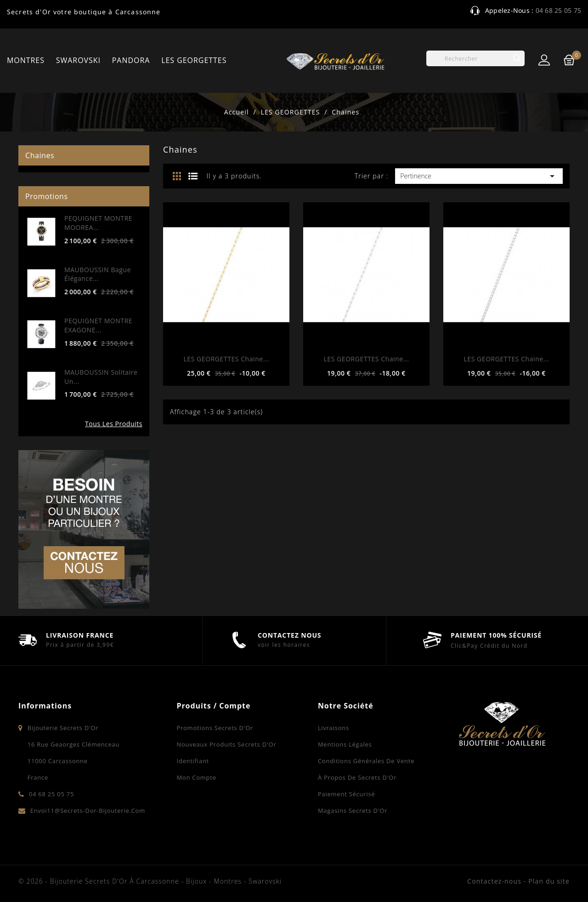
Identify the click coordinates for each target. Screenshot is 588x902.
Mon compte (196, 777)
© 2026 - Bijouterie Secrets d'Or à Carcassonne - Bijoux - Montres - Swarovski (150, 881)
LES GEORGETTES (194, 60)
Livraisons (334, 728)
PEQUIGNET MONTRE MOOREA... (98, 223)
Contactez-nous (494, 881)
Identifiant (193, 761)
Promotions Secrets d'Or (215, 728)
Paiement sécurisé (347, 794)
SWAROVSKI (78, 60)
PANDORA (131, 60)
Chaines (40, 155)
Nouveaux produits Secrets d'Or (226, 744)
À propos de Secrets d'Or (357, 777)
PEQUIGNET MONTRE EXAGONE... (98, 325)
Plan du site (549, 881)
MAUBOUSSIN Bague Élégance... (98, 274)
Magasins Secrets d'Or (353, 811)
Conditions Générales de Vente (366, 761)
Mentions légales (345, 744)
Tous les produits (114, 424)
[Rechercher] (475, 58)
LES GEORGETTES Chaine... (226, 359)
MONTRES (26, 60)
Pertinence (479, 176)
